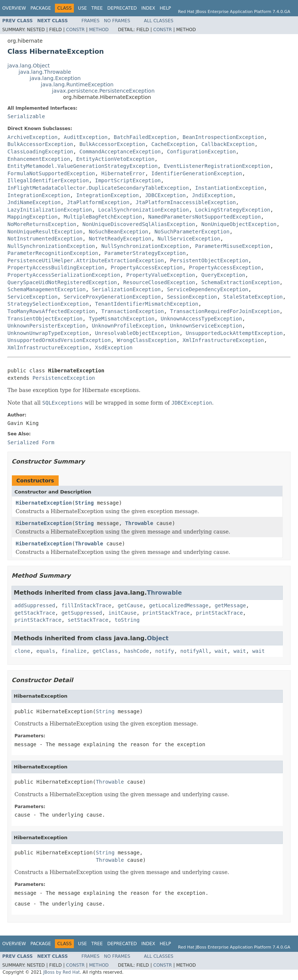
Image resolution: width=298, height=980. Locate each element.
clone (22, 651)
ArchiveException (32, 137)
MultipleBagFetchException (103, 217)
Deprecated (122, 8)
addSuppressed (35, 605)
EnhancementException (39, 159)
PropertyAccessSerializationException (64, 275)
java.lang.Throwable (45, 72)
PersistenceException (64, 378)
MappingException (32, 217)
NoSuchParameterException (192, 232)
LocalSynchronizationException (143, 210)
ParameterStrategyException (145, 253)
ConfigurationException (201, 152)
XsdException (114, 348)
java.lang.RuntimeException (77, 84)
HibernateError (123, 173)
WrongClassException (147, 340)
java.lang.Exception (55, 78)
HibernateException (44, 503)
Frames (91, 21)
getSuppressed (82, 613)
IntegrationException (39, 195)
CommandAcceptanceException (120, 152)
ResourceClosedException (159, 282)
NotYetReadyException (120, 239)
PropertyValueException (161, 275)
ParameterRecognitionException (53, 253)
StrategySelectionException (48, 304)
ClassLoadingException (40, 152)
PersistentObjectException (209, 260)
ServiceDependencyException (208, 289)
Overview (14, 8)
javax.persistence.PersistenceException (103, 91)
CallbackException (228, 144)
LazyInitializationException (50, 210)
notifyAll (194, 651)
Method (99, 30)
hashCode (136, 651)
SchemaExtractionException (241, 282)
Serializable (26, 116)
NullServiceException (189, 239)
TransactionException (133, 311)
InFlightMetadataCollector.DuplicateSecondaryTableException (98, 188)
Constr (75, 30)
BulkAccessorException (40, 144)
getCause (130, 605)
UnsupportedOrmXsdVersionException (59, 340)
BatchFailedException (145, 137)
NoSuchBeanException (118, 232)
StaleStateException (253, 297)
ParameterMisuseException (233, 246)
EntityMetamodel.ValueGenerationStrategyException (83, 166)
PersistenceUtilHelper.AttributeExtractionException (86, 260)
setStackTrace (88, 620)
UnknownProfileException (128, 326)
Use (82, 8)
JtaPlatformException (98, 202)
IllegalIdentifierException (48, 180)
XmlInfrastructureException (223, 340)
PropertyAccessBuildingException (56, 268)
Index (148, 8)
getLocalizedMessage (179, 605)
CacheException (173, 144)
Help (165, 8)
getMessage (230, 605)
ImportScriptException (128, 180)
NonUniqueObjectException (239, 224)
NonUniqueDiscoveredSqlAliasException (139, 224)
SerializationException (126, 289)
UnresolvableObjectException (137, 333)
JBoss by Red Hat (61, 972)
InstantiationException (230, 188)
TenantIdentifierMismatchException (147, 304)
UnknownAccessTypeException (201, 319)
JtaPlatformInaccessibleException (186, 202)
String (84, 503)
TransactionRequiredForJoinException (225, 311)
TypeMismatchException (122, 319)
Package (41, 8)
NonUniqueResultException (45, 232)
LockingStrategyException (233, 210)
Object (158, 638)
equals (46, 651)
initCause (122, 613)
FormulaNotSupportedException (51, 173)
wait (221, 651)
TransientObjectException (45, 319)
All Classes (159, 21)
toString (127, 620)
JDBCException (166, 195)
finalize (74, 651)
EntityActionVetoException (115, 159)
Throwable (139, 523)
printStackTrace (166, 613)
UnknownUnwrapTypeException (48, 333)
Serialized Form (31, 442)
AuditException (86, 137)
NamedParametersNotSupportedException (204, 217)
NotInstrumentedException (45, 239)
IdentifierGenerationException (197, 173)
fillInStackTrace (86, 605)
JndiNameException (34, 202)
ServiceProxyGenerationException (112, 297)
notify (165, 651)
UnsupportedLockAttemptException (234, 333)
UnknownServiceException (206, 326)
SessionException (192, 297)
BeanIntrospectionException (223, 137)
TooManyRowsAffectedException (51, 311)
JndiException (212, 195)
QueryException (223, 275)
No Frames (117, 21)
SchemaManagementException (47, 289)
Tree (97, 8)
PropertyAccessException (147, 268)
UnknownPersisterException (47, 326)
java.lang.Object (29, 66)
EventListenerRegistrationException (217, 166)
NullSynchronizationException (51, 246)
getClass (105, 651)
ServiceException (32, 297)
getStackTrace (35, 613)
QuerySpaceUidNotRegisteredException (62, 282)
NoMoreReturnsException (42, 224)
